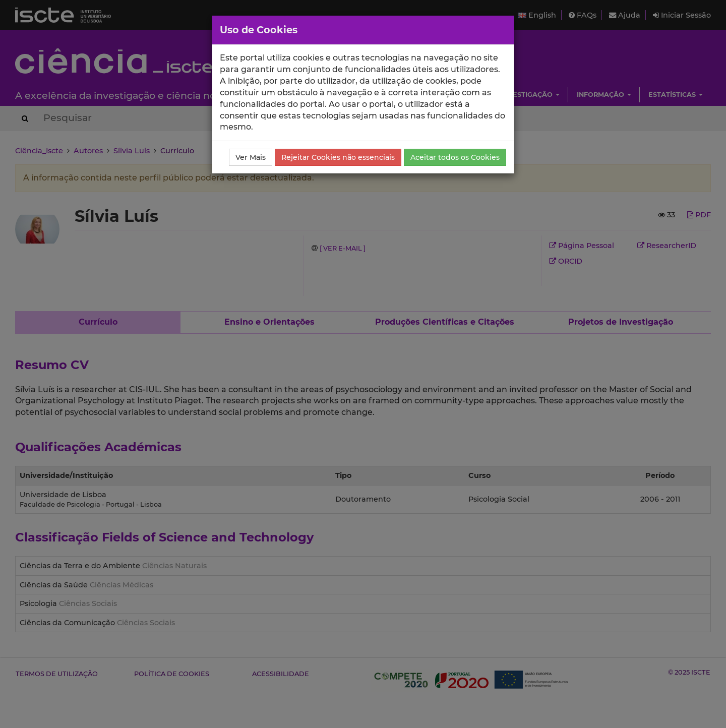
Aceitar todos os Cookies (455, 157)
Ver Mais (251, 157)
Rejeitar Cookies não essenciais (338, 157)
